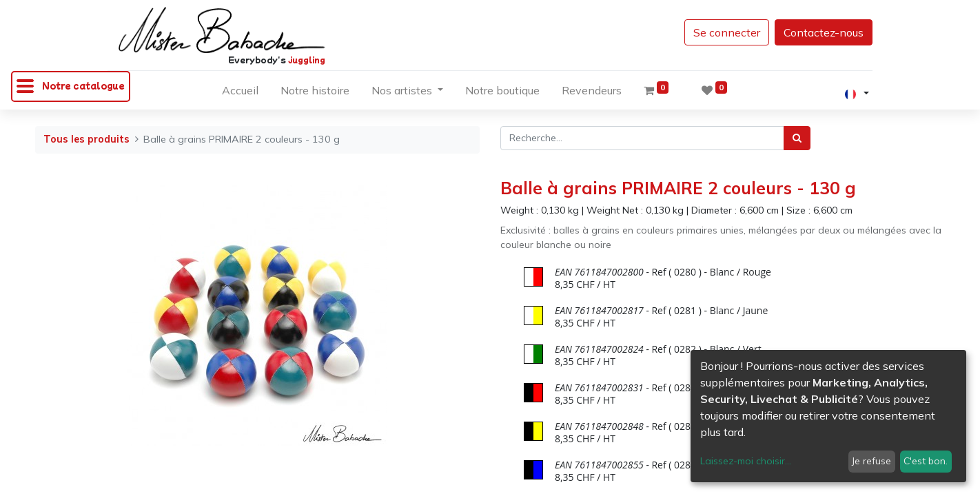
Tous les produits (86, 139)
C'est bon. (926, 461)
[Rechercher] (797, 138)
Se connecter (727, 32)
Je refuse (871, 461)
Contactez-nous (824, 32)
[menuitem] (240, 93)
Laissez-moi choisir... (746, 461)
